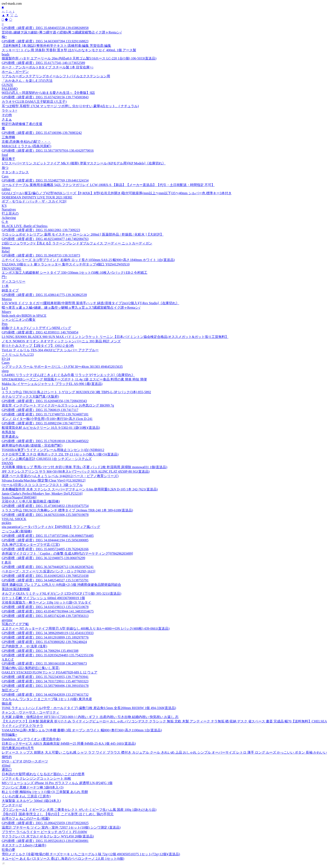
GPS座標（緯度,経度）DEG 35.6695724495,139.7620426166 (45, 549)
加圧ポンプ (10, 690)
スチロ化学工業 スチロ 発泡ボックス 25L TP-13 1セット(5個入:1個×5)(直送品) (60, 454)
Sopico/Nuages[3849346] (19, 497)
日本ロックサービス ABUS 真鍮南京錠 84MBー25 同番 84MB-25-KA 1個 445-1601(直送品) (69, 744)
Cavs (5, 176)
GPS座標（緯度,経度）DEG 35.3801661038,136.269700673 (44, 663)
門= (4, 277)
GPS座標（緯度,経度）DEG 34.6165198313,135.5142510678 (45, 607)
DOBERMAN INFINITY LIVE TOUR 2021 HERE (37, 197)
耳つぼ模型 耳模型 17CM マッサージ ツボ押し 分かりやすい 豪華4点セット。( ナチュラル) (70, 106)
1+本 (5, 286)
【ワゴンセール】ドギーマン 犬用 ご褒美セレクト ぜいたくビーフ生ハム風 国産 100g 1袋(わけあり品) (79, 810)
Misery (6, 312)
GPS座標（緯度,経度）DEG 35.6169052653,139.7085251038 (45, 576)
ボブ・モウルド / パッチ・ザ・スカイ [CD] (34, 201)
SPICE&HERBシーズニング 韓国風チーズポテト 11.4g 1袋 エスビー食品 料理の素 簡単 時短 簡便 (74, 379)
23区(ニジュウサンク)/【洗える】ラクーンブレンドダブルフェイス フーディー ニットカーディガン (77, 243)
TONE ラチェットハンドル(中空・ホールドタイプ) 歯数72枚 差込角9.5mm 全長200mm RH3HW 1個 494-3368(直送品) (89, 708)
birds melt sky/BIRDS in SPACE (24, 316)
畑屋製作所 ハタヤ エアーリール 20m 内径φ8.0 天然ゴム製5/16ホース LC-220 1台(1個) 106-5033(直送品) (79, 58)
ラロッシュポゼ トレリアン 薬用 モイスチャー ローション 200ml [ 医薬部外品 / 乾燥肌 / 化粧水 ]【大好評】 (83, 234)
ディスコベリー (14, 281)
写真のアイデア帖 (15, 624)
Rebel (6, 251)
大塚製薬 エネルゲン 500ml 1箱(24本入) (31, 801)
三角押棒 (8, 137)
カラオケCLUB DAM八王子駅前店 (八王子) (34, 102)
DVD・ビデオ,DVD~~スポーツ (25, 761)
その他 (7, 115)
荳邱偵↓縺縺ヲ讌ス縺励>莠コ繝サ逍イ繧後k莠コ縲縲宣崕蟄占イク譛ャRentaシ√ (62, 32)
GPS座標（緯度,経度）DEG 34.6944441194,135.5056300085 (45, 540)
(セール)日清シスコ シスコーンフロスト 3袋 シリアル (42, 485)
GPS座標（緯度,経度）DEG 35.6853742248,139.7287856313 (45, 616)
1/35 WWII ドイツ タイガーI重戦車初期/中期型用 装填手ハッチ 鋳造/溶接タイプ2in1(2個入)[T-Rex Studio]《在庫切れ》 (90, 303)
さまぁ (7, 119)
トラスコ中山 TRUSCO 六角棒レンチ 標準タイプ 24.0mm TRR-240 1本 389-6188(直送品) (67, 510)
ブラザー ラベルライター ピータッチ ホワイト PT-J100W (44, 832)
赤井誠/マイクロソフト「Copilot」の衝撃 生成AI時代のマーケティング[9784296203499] (67, 553)
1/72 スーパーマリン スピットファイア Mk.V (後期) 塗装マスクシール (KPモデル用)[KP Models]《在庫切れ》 (84, 163)
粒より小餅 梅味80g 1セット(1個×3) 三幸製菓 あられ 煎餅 (45, 792)
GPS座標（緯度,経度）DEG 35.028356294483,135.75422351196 (48, 655)
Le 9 (5, 388)
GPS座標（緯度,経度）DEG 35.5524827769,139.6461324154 (45, 180)
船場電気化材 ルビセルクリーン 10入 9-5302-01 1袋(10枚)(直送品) (51, 428)
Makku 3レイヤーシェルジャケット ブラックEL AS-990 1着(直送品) (52, 384)
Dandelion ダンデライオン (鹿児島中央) (31, 739)
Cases (6, 363)
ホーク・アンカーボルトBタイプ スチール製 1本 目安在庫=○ (48, 67)
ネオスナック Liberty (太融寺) (24, 845)
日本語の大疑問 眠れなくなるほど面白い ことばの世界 (43, 774)
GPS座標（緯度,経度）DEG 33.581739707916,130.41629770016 (48, 151)
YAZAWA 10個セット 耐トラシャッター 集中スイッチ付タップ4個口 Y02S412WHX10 (66, 264)
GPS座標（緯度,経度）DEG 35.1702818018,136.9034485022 (45, 441)
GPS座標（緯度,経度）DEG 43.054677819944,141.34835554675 (48, 611)
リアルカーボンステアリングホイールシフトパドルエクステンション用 (56, 76)
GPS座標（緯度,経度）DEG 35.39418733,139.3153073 (41, 255)
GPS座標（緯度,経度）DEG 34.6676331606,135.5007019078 (45, 515)
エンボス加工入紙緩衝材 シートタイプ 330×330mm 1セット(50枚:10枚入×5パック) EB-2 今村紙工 (75, 273)
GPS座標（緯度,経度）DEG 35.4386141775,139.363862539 (44, 295)
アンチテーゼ (12, 805)
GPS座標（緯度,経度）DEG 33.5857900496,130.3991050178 (45, 686)
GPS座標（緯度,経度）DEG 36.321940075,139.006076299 (43, 558)
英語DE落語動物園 (16, 589)
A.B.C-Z (8, 659)
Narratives (9, 209)
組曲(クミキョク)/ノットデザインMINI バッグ (36, 328)
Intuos (6, 248)
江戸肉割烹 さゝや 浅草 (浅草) (24, 646)
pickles (6, 523)
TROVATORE (12, 269)
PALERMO (10, 89)
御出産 (7, 703)
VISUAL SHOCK (14, 519)
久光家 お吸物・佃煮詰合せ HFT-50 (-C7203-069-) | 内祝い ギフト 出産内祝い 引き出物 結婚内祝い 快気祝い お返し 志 (90, 717)
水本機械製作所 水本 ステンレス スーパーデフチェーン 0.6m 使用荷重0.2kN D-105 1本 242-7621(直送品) (80, 489)
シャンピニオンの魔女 (19, 320)
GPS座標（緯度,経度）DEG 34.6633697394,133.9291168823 (45, 41)
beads (6, 54)
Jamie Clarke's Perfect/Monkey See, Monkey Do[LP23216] (42, 494)
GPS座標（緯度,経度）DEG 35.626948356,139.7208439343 (44, 401)
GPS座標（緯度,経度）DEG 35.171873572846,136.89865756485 (48, 536)
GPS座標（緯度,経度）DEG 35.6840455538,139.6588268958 (45, 28)
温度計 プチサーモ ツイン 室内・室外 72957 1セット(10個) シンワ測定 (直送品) (61, 827)
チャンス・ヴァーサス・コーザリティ (30, 712)
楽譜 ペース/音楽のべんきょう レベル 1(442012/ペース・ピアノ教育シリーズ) (60, 476)
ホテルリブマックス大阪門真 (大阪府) (30, 397)
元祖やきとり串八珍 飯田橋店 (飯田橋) (31, 501)
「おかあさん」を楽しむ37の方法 (27, 81)
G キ (5, 222)
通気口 (7, 770)
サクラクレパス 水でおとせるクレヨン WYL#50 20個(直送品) (48, 836)
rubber (6, 189)
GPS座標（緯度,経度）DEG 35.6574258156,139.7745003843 (45, 97)
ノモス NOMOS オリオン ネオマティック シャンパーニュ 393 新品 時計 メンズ (61, 341)
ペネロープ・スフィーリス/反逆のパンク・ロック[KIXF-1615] (48, 571)
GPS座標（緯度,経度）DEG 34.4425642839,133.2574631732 (45, 695)
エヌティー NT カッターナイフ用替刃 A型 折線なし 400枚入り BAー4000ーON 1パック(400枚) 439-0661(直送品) (86, 628)
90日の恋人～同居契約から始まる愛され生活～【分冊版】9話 (48, 93)
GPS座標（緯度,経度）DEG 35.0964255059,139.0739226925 (45, 823)
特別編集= (9, 735)
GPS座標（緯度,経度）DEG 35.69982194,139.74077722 (42, 423)
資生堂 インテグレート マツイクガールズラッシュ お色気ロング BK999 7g (58, 405)
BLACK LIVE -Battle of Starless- (25, 226)
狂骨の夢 (8, 850)
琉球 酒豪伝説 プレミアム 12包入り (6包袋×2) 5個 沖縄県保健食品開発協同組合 (61, 585)
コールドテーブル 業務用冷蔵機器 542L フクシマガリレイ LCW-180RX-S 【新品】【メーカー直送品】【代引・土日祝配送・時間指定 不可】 (108, 185)
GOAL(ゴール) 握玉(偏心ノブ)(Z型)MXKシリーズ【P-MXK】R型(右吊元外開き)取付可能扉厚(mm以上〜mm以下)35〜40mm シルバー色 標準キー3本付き (117, 193)
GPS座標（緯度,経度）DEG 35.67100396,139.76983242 (42, 133)
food (5, 155)
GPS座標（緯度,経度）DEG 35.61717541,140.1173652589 (43, 63)
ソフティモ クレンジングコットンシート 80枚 (36, 778)
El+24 (6, 359)
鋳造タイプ (10, 290)
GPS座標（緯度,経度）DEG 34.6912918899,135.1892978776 (45, 637)
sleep (5, 371)
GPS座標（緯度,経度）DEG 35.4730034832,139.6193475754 (45, 506)
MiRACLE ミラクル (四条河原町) (26, 146)
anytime (7, 620)
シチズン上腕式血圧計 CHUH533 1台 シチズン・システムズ (47, 459)
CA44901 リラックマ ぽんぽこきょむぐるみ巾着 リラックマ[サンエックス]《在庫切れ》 (68, 375)
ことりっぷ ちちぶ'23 (18, 355)
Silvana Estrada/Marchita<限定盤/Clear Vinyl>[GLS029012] (44, 480)
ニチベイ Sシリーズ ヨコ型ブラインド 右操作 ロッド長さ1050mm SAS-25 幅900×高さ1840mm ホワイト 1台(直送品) (88, 260)
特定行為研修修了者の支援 (22, 124)
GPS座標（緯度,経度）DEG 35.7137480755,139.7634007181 (45, 414)
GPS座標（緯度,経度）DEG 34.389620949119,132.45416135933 (48, 633)
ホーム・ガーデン (15, 72)
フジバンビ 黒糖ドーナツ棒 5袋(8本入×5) (33, 787)
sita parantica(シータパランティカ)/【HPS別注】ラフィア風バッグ (51, 527)
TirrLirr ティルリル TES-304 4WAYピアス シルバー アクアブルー (50, 350)
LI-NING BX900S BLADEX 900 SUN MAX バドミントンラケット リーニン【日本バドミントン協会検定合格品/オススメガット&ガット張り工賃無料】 (115, 337)
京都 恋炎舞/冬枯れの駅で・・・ (26, 142)
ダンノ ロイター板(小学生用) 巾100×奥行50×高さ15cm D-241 (47, 419)
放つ (5, 168)
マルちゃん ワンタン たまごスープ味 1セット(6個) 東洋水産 (47, 699)
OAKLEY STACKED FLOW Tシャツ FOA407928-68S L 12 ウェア (50, 672)
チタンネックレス (15, 172)
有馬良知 (8, 432)
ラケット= (9, 110)
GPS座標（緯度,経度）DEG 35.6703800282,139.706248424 (44, 642)
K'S (4, 206)
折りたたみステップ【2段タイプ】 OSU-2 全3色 (38, 346)
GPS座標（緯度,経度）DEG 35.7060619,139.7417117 (40, 410)
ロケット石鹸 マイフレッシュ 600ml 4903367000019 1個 (43, 598)
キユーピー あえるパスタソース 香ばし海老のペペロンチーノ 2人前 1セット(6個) (63, 859)
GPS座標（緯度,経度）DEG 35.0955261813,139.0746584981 (45, 841)
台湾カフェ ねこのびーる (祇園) (26, 819)
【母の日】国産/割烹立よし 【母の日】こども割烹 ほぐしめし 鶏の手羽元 (58, 814)
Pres (5, 324)
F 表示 (6, 562)
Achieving (9, 218)
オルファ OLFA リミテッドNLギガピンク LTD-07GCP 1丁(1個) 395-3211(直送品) (62, 594)
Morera (7, 299)
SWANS (7, 463)
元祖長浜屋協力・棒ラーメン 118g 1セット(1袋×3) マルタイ (46, 602)
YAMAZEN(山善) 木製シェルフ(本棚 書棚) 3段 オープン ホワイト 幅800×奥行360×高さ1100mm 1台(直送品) (82, 730)
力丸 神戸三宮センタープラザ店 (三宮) (31, 545)
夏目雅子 (8, 159)
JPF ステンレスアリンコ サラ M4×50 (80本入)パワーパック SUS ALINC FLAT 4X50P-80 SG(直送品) (76, 471)
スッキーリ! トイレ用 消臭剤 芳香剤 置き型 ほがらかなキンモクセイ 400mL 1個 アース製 (69, 50)
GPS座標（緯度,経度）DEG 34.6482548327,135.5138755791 (45, 580)
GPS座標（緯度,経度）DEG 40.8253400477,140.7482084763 (45, 239)
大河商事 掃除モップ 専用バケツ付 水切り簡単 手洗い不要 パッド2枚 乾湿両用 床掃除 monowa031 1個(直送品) (84, 467)
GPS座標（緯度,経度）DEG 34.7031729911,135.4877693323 (45, 681)
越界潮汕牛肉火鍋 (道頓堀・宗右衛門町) (32, 445)
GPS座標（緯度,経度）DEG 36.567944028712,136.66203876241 (48, 567)
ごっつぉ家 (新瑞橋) (17, 531)
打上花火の (10, 213)
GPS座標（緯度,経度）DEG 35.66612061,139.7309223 (41, 230)
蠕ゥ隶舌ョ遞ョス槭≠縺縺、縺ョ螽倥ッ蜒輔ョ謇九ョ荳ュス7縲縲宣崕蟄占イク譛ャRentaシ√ (71, 308)
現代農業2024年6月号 (18, 748)
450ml (6, 766)
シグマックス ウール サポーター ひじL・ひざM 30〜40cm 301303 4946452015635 (62, 367)
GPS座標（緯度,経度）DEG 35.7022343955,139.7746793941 (45, 677)
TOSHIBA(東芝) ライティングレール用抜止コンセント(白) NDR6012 (53, 450)
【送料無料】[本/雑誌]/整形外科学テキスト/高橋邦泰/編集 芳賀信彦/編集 (56, 46)
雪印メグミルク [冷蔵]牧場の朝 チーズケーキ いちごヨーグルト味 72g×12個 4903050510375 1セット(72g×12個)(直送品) (91, 854)
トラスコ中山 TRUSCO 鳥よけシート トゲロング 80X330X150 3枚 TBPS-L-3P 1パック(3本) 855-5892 (76, 392)
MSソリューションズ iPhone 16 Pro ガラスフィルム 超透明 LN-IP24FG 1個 (57, 783)
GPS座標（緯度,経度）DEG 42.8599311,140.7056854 (40, 332)
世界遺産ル (10, 437)
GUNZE (7, 85)
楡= (4, 37)
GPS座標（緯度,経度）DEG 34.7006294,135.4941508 (40, 651)
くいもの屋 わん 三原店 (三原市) (26, 796)
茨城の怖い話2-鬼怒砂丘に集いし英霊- (31, 668)
